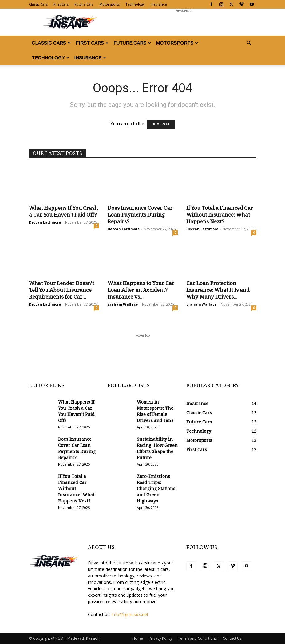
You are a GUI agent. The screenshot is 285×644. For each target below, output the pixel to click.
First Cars (61, 4)
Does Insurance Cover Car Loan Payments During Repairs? (140, 215)
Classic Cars (38, 4)
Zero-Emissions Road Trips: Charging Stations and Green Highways (156, 489)
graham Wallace (123, 304)
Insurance (159, 4)
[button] (249, 43)
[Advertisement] (184, 22)
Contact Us (232, 638)
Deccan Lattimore (45, 222)
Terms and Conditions (197, 638)
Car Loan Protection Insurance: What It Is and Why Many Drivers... (218, 290)
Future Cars (84, 4)
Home (138, 638)
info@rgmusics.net (130, 614)
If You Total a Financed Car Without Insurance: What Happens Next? (220, 215)
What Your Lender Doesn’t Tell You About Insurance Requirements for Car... (61, 290)
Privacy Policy (160, 638)
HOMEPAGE (161, 124)
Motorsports (109, 4)
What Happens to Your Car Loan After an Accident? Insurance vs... (141, 290)
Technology (135, 4)
